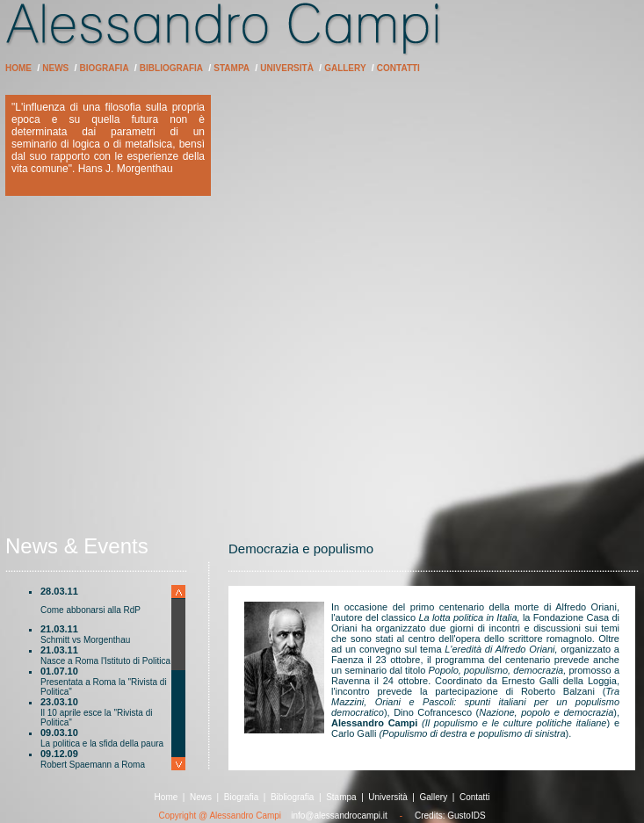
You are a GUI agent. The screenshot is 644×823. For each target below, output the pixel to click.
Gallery (345, 68)
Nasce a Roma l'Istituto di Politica (105, 661)
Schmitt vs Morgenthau (85, 640)
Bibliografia (171, 68)
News (55, 68)
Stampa (232, 68)
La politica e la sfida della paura (102, 744)
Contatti (398, 68)
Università (287, 68)
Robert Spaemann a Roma (93, 765)
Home (18, 68)
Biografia (105, 68)
